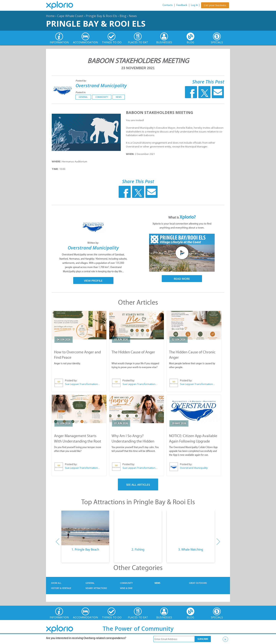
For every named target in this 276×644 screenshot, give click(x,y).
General (83, 97)
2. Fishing (138, 549)
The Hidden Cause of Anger (133, 352)
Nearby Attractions (96, 588)
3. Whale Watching (191, 549)
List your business (215, 5)
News (133, 16)
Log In (194, 5)
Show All (56, 583)
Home (50, 16)
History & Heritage (61, 588)
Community (102, 97)
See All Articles (138, 484)
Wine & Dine (126, 588)
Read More (182, 279)
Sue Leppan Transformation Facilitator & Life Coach (83, 384)
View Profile (93, 280)
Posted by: (81, 81)
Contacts (168, 5)
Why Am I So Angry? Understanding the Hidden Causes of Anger (133, 441)
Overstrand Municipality (101, 85)
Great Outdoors (198, 583)
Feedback (182, 5)
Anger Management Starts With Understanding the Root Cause (78, 441)
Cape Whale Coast (70, 16)
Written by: (93, 243)
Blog (123, 16)
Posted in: (81, 92)
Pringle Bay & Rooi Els (101, 16)
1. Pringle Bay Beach (85, 549)
